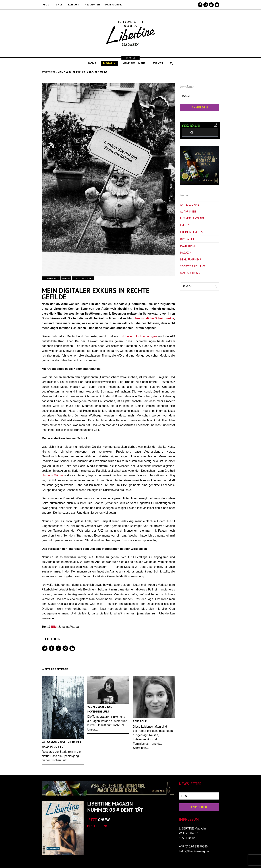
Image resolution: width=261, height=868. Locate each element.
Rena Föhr (140, 721)
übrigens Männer (53, 475)
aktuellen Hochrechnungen (139, 336)
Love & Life (187, 239)
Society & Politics (83, 278)
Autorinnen (188, 212)
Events (185, 225)
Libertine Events (191, 232)
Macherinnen (189, 246)
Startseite (48, 72)
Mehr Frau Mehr (191, 259)
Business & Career (192, 218)
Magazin (66, 278)
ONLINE (104, 820)
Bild (54, 627)
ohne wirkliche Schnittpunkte (154, 318)
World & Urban (190, 273)
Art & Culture (190, 205)
